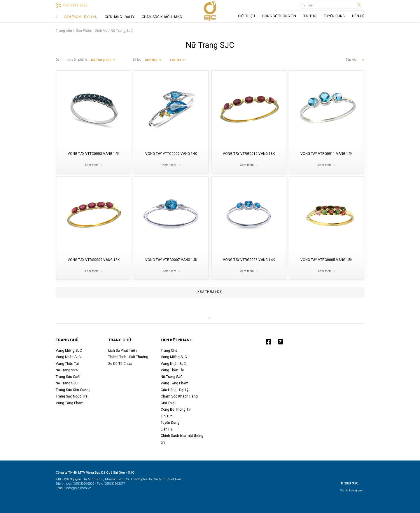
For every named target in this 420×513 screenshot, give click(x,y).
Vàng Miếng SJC (69, 351)
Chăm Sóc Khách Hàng (162, 17)
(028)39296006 (83, 484)
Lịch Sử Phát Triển (123, 351)
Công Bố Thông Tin (279, 16)
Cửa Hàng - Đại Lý (120, 17)
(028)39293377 (114, 484)
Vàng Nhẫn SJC (68, 357)
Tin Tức (310, 16)
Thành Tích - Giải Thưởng (128, 357)
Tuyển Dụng (334, 16)
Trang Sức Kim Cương (73, 390)
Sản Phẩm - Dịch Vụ (81, 17)
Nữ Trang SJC (67, 383)
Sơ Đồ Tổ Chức (120, 364)
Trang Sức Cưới (68, 377)
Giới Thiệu (246, 16)
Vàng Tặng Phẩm (70, 403)
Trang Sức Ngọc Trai (72, 396)
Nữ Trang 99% (67, 370)
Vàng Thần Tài (67, 364)
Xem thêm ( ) (210, 292)
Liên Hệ (358, 16)
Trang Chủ (56, 17)
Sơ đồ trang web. (352, 490)
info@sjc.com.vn (78, 488)
